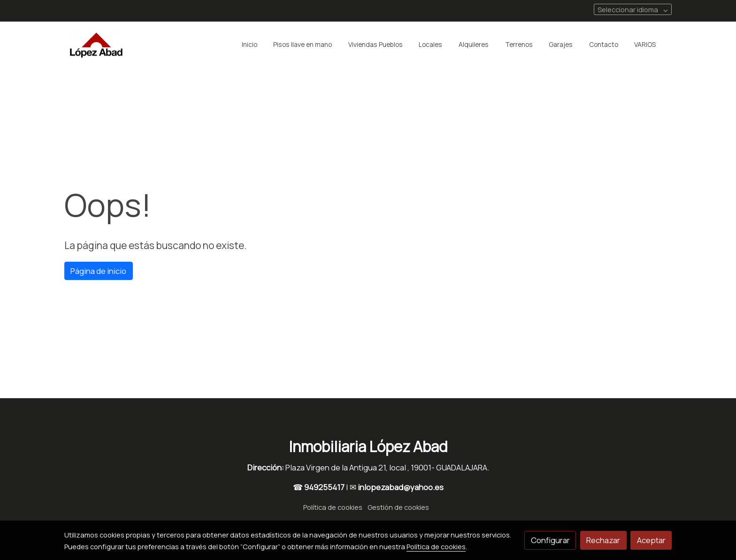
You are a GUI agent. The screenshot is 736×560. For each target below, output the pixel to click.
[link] (96, 45)
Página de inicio (98, 271)
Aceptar (651, 540)
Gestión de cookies (398, 507)
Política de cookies (333, 507)
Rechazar (603, 540)
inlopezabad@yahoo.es (401, 487)
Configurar (550, 540)
